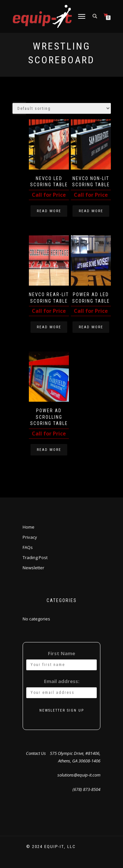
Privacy (30, 537)
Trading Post (35, 557)
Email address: (62, 681)
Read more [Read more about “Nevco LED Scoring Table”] (49, 211)
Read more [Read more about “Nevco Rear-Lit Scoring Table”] (49, 327)
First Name (61, 653)
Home (29, 527)
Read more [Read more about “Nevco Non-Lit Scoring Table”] (91, 211)
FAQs (28, 547)
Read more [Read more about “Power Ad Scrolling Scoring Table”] (49, 450)
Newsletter (33, 568)
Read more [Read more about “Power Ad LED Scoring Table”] (91, 327)
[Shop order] (62, 108)
